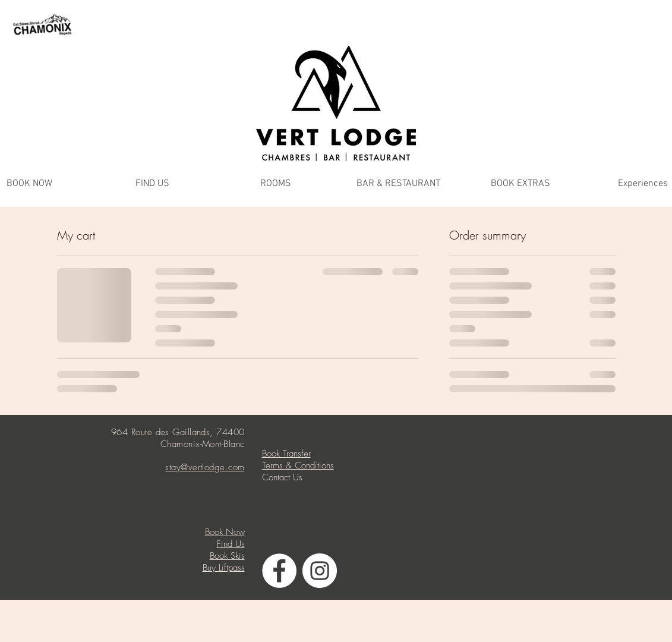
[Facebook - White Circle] (279, 571)
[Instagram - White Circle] (320, 571)
